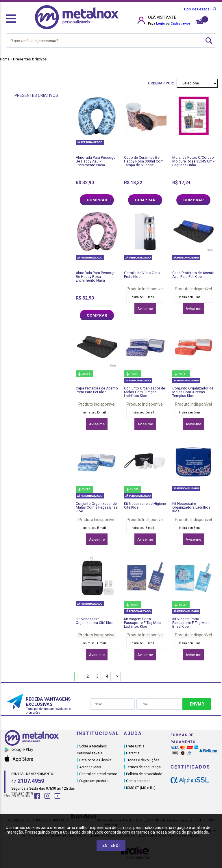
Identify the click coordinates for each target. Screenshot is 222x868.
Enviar (197, 704)
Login (160, 24)
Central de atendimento (98, 774)
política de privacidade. (188, 832)
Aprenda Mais (90, 767)
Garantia (133, 753)
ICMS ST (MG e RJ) (141, 788)
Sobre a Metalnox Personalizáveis (92, 750)
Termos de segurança (143, 767)
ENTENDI (111, 845)
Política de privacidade (144, 774)
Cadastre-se (180, 24)
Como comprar (138, 781)
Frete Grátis (135, 746)
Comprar (97, 200)
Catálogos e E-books (95, 760)
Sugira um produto (94, 781)
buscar (209, 41)
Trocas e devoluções (143, 760)
